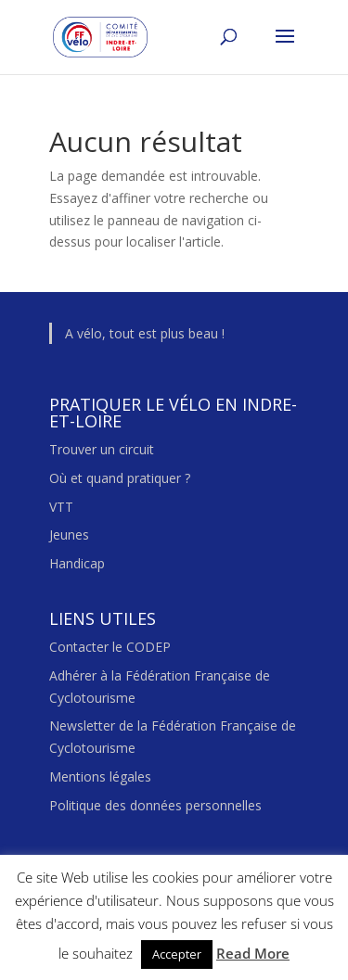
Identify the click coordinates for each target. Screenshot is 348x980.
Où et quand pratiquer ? (120, 478)
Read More (253, 953)
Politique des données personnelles (155, 805)
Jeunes (69, 535)
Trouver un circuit (102, 449)
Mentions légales (100, 776)
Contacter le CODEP (110, 647)
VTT (61, 507)
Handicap (77, 563)
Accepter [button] (177, 954)
